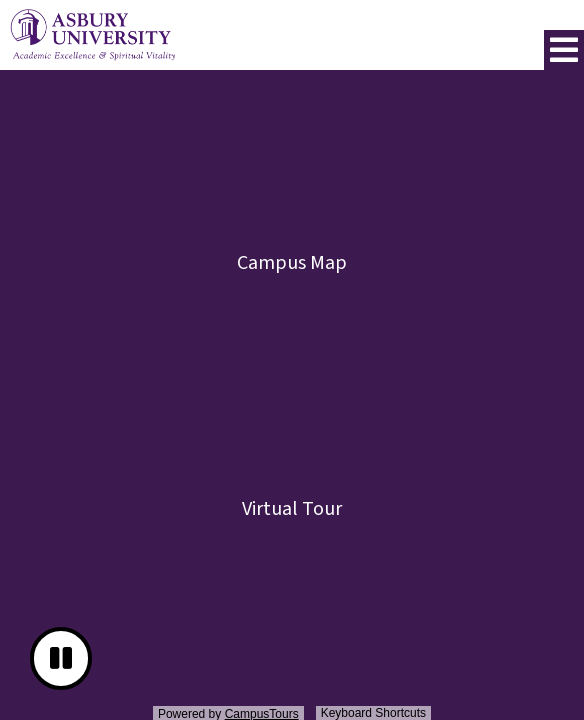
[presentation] (292, 398)
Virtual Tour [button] (292, 509)
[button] (564, 50)
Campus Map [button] (292, 263)
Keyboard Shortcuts (373, 713)
